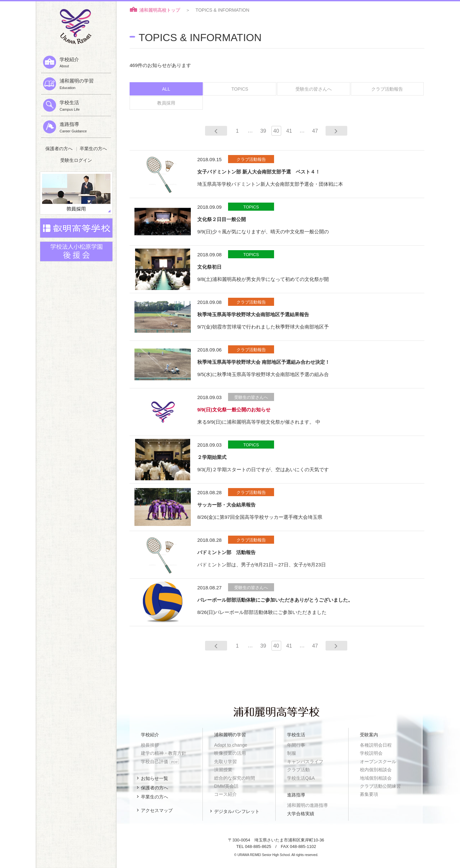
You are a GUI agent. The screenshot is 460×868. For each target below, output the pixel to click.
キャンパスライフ (305, 761)
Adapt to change (231, 744)
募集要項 (369, 794)
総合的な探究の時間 (235, 777)
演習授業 (223, 769)
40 (276, 130)
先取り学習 (225, 761)
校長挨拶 (150, 744)
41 (289, 130)
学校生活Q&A (301, 777)
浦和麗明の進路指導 (307, 805)
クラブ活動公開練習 (380, 785)
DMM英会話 (226, 785)
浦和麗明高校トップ (160, 10)
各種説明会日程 (376, 744)
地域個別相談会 (376, 777)
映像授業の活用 (230, 752)
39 (263, 130)
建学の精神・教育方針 (164, 752)
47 (315, 130)
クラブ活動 (298, 769)
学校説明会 (371, 752)
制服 (292, 752)
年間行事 (296, 744)
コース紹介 (225, 794)
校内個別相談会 (376, 769)
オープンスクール (378, 761)
